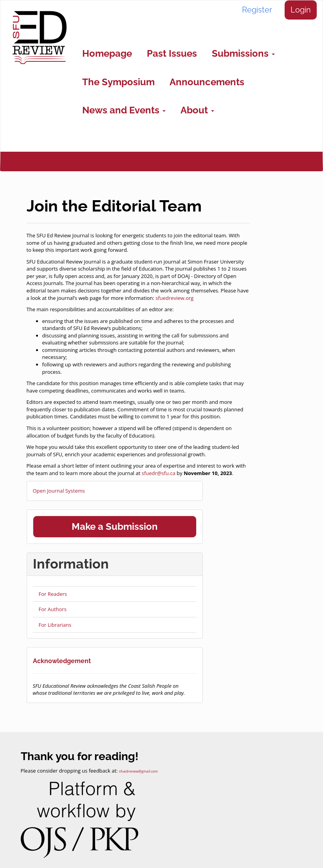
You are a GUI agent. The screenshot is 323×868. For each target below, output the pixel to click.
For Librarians (55, 625)
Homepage (107, 53)
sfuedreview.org (174, 298)
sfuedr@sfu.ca (159, 473)
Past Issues (172, 53)
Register (257, 10)
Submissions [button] (243, 53)
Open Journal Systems (59, 491)
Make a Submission (115, 526)
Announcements (207, 82)
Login (301, 10)
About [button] (197, 110)
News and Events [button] (124, 110)
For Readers (53, 594)
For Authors (53, 609)
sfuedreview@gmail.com (138, 771)
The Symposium (118, 82)
